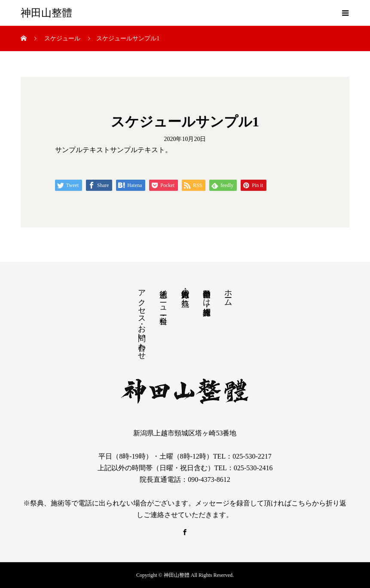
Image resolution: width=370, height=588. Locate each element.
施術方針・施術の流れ (185, 293)
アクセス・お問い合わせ (142, 320)
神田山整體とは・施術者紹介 (207, 294)
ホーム (228, 293)
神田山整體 (46, 13)
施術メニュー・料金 (163, 298)
